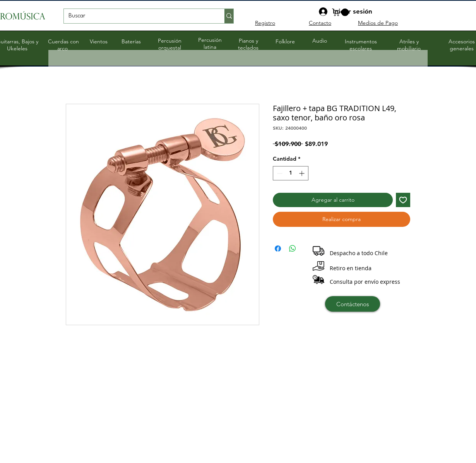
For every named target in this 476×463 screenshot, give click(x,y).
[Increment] (302, 173)
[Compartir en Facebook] (278, 249)
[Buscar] (138, 16)
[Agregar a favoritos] (403, 200)
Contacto (320, 23)
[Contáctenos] (353, 304)
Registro (265, 23)
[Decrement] (279, 173)
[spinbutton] (291, 173)
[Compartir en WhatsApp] (293, 249)
